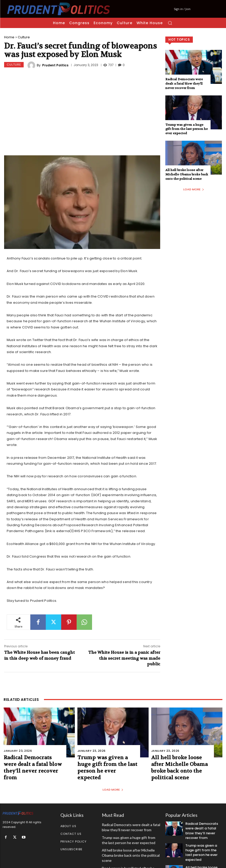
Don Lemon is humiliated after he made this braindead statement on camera (129, 852)
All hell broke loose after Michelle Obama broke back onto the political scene (187, 174)
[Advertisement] (82, 113)
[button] (170, 23)
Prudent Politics (55, 65)
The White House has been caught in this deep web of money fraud (39, 655)
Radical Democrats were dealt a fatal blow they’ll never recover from (184, 84)
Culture (24, 37)
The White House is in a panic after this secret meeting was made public (124, 658)
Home (9, 37)
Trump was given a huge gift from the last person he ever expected (187, 129)
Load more (194, 189)
